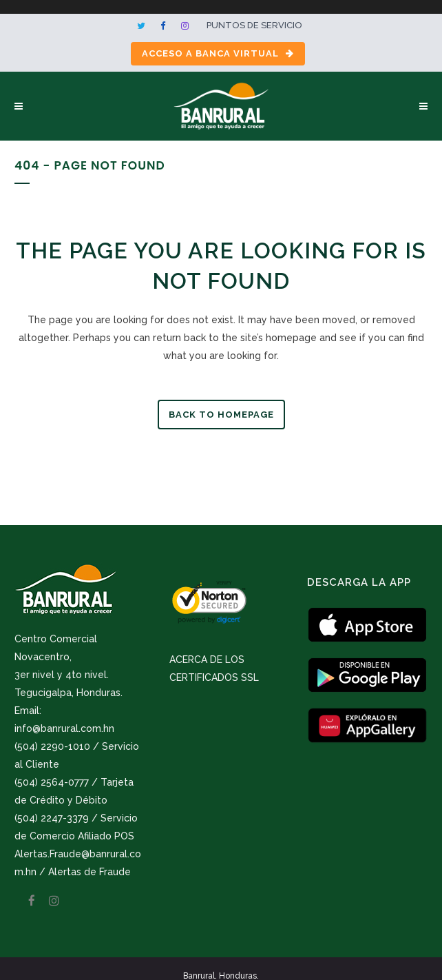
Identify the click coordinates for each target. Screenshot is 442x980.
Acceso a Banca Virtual (218, 53)
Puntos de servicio (254, 25)
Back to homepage (221, 415)
